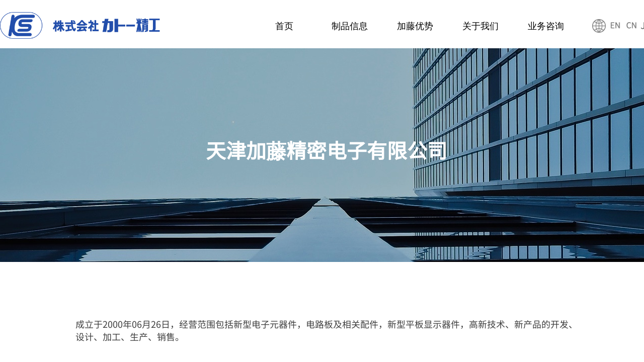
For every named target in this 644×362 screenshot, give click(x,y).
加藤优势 (415, 26)
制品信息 (350, 26)
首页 (284, 26)
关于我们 (480, 26)
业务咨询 (546, 26)
